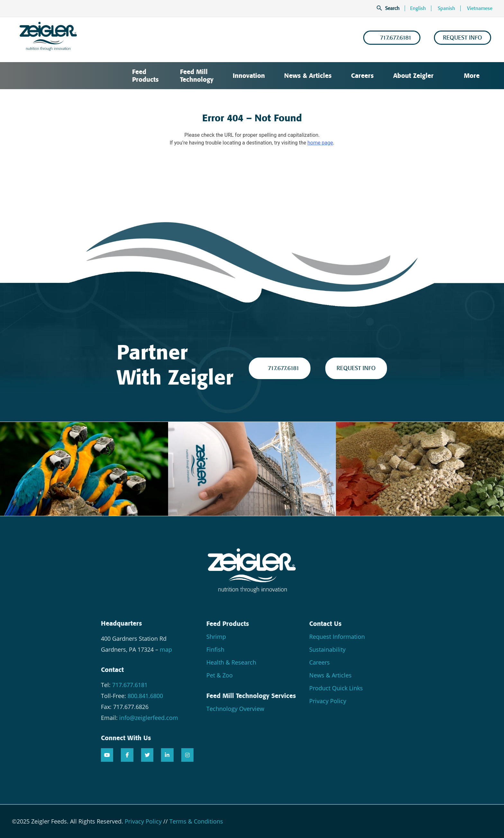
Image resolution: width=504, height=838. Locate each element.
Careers (362, 76)
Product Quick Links (336, 688)
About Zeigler (413, 76)
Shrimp (216, 637)
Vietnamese (480, 8)
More (467, 76)
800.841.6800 (145, 696)
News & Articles (308, 76)
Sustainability (327, 649)
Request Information (337, 637)
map (166, 649)
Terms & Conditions (196, 821)
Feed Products (145, 76)
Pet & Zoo (220, 675)
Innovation (249, 76)
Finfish (215, 649)
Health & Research (231, 662)
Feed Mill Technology (197, 76)
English (418, 8)
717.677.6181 (392, 38)
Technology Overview (235, 709)
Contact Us (325, 624)
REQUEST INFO (463, 38)
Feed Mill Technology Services (251, 696)
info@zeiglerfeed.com (149, 718)
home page (320, 143)
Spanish (446, 8)
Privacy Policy (328, 701)
